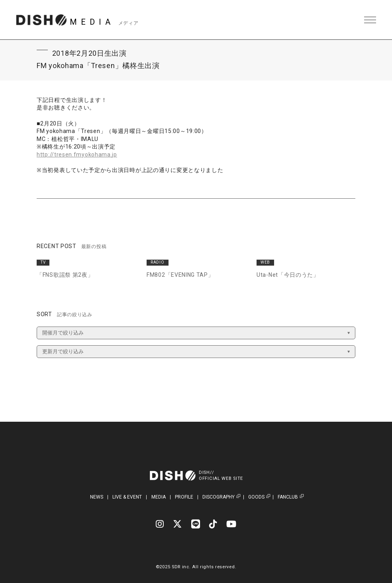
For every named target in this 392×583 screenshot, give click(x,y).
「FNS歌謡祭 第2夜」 (65, 275)
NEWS (97, 497)
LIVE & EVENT (127, 497)
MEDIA (159, 497)
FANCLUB (288, 497)
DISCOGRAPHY (219, 497)
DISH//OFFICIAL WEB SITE (221, 475)
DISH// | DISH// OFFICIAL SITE (41, 20)
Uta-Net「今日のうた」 (288, 275)
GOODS (256, 497)
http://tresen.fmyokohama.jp (77, 155)
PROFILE (184, 497)
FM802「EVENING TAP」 (180, 275)
